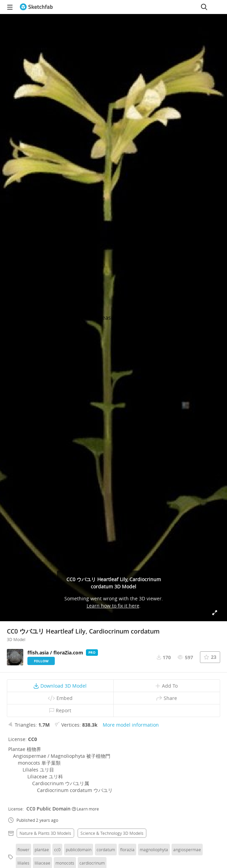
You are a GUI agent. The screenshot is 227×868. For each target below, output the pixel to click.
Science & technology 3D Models (112, 833)
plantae (42, 850)
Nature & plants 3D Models (45, 833)
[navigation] (10, 7)
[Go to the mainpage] (36, 7)
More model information (131, 725)
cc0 (57, 850)
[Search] (204, 7)
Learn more (85, 809)
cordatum (106, 850)
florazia (127, 850)
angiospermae (187, 850)
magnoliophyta (154, 850)
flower (23, 850)
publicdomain (79, 850)
